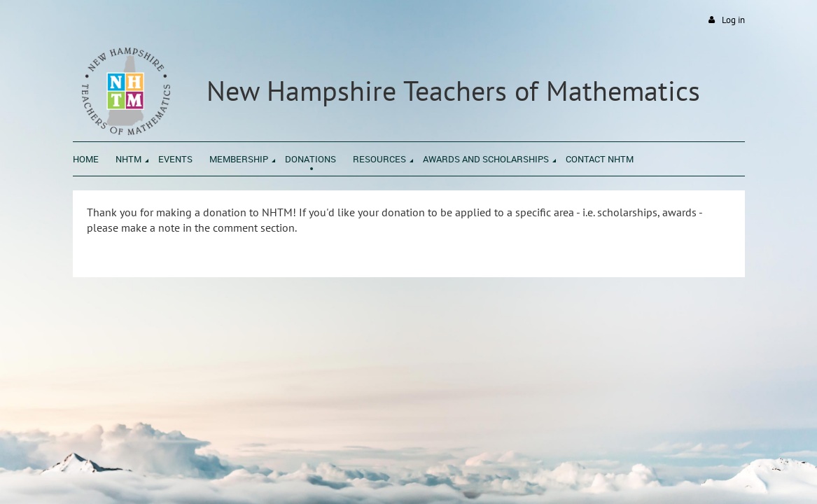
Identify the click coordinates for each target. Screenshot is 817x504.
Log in (733, 20)
